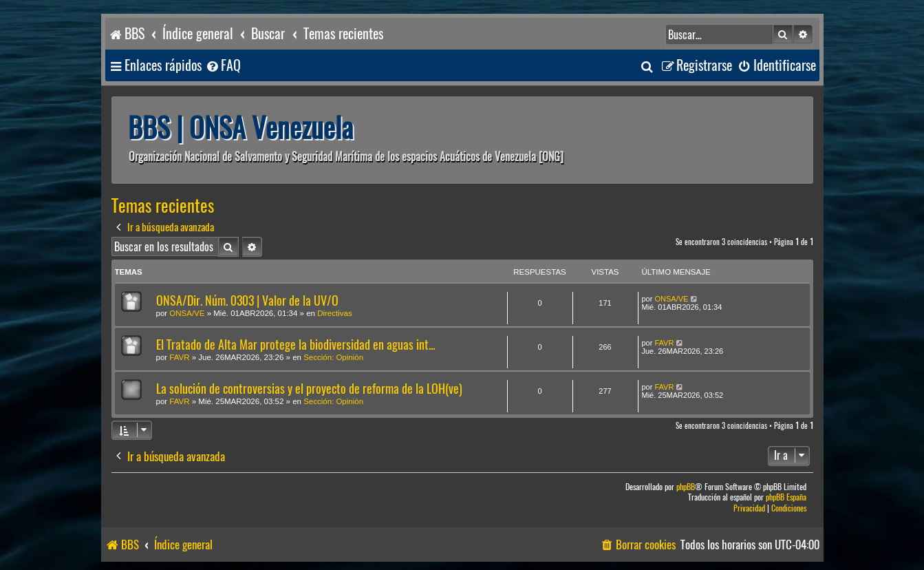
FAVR (179, 357)
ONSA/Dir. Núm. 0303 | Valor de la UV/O (247, 300)
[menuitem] (223, 66)
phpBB (686, 487)
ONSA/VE (187, 313)
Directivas (334, 313)
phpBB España (786, 497)
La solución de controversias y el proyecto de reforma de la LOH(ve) (309, 389)
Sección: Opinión (333, 357)
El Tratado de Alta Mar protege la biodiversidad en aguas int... (296, 345)
